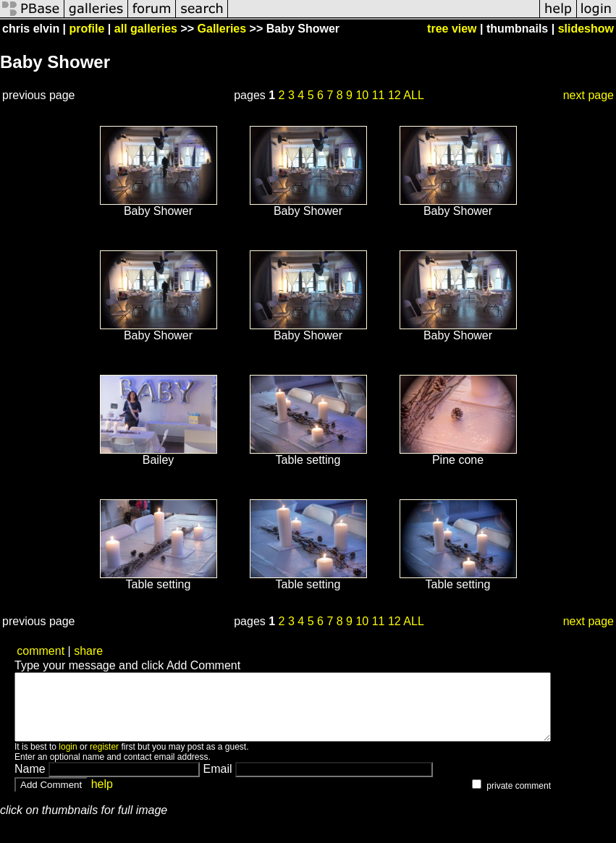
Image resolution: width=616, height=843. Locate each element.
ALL (413, 95)
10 (362, 95)
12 (395, 95)
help (102, 797)
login (68, 760)
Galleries (222, 29)
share (88, 651)
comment (41, 651)
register (104, 760)
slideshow (586, 29)
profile (87, 29)
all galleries (146, 29)
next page (588, 95)
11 (379, 95)
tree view (452, 29)
